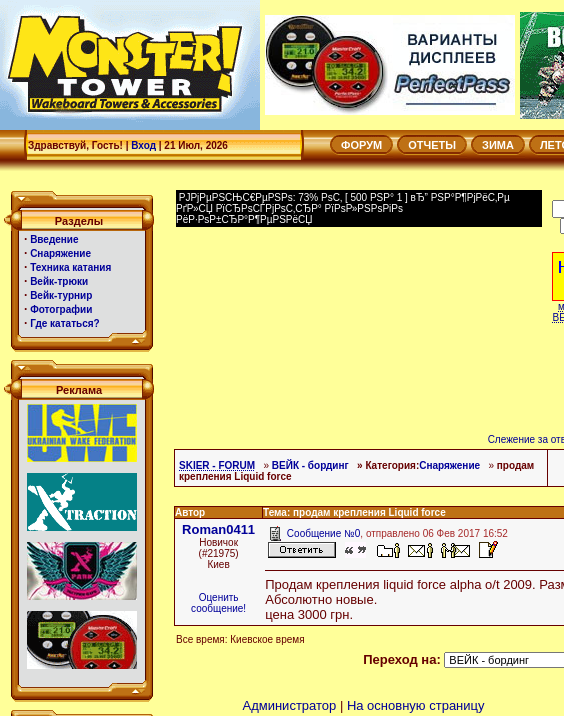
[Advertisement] (336, 278)
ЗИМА (498, 145)
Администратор (289, 705)
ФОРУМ (361, 145)
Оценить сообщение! (218, 603)
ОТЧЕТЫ (432, 145)
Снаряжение (449, 465)
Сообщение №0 (324, 533)
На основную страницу (416, 705)
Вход (143, 145)
